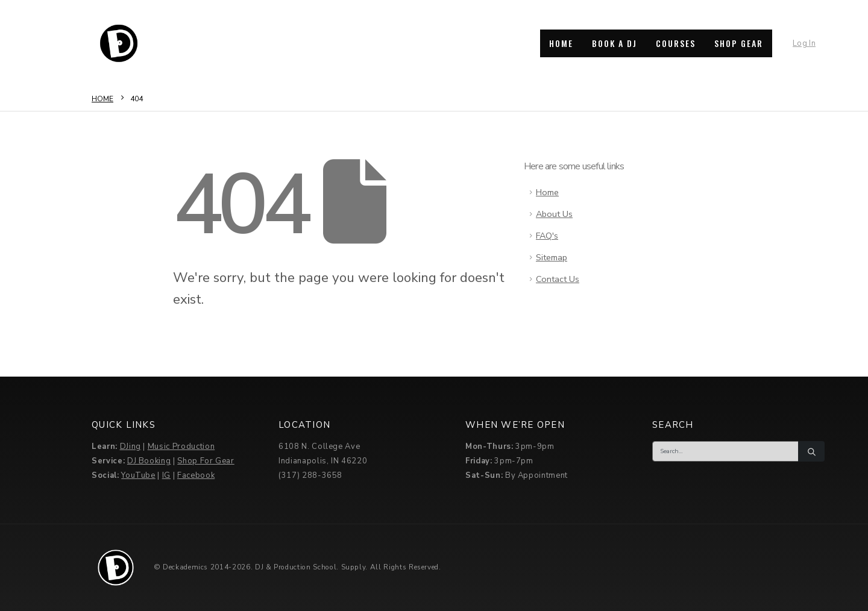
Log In (804, 43)
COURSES (676, 43)
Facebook (196, 475)
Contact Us (558, 279)
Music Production (181, 446)
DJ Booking (149, 461)
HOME (561, 43)
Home (547, 192)
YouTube (138, 475)
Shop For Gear (206, 461)
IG (166, 475)
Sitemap (552, 257)
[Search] (811, 451)
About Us (554, 214)
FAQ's (547, 236)
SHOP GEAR (739, 43)
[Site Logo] (119, 43)
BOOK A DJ (615, 43)
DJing (131, 446)
